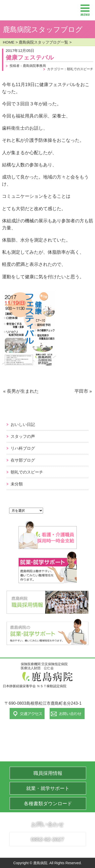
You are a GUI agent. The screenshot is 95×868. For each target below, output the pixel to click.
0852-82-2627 (48, 839)
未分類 (17, 484)
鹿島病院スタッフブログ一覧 (43, 42)
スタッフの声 (23, 436)
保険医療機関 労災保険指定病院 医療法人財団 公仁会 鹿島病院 (28, 8)
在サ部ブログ (23, 460)
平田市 (81, 391)
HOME (9, 42)
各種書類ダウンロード (48, 804)
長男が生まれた (23, 391)
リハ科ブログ (23, 448)
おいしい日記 (23, 424)
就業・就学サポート (48, 788)
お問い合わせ (48, 824)
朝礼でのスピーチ (27, 472)
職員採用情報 (48, 773)
